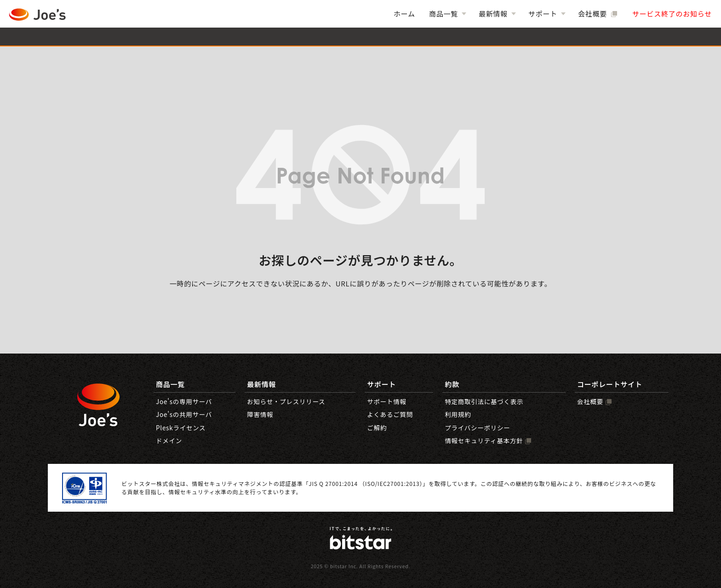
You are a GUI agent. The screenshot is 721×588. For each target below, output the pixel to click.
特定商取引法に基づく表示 (484, 401)
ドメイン (169, 440)
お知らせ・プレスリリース (286, 401)
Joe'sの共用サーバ (184, 414)
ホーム (404, 14)
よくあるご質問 (390, 414)
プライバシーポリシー (477, 428)
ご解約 (377, 428)
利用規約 (458, 414)
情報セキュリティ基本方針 (484, 440)
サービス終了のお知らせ (672, 14)
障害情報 (260, 414)
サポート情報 (387, 401)
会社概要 (593, 14)
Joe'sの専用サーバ (184, 401)
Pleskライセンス (181, 428)
